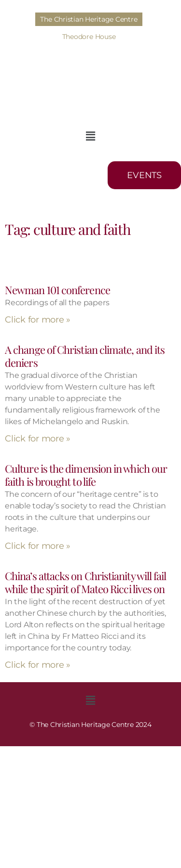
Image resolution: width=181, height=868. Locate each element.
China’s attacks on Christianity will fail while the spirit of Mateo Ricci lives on (86, 583)
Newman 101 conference (57, 290)
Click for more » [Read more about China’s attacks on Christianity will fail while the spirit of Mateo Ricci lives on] (38, 665)
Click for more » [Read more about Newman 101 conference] (38, 320)
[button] (90, 136)
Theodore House (89, 37)
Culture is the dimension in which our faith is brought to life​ (86, 475)
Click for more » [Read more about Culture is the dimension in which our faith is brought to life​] (38, 546)
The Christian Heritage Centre (89, 19)
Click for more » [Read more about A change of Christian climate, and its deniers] (38, 439)
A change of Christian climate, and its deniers (85, 356)
